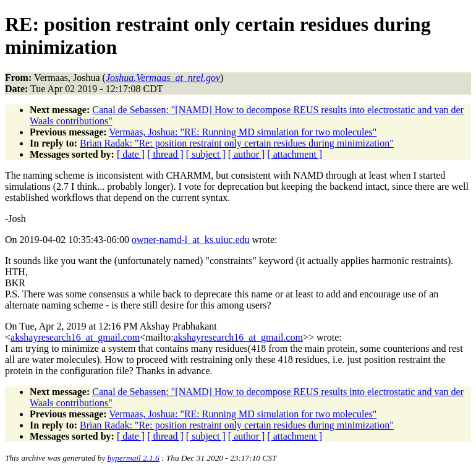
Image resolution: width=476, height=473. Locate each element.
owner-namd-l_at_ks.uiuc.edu (191, 240)
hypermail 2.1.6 (134, 458)
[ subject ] (206, 154)
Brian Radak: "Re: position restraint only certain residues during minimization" (237, 143)
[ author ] (247, 154)
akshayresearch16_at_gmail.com (75, 337)
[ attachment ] (295, 154)
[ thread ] (165, 154)
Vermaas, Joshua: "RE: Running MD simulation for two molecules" (243, 132)
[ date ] (131, 154)
